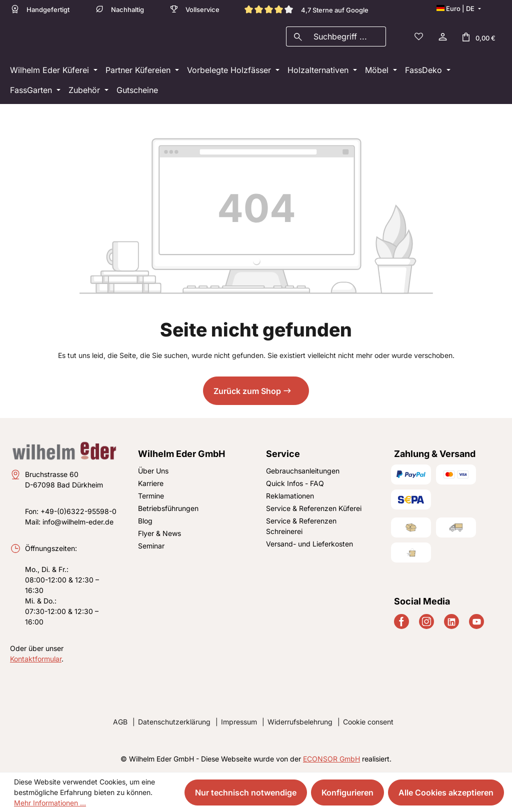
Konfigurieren (347, 792)
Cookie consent (368, 722)
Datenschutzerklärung (174, 722)
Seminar (151, 546)
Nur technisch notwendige (246, 792)
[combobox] (347, 38)
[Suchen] (298, 38)
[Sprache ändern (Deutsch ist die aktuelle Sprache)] (458, 8)
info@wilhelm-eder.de (78, 522)
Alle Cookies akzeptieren (446, 792)
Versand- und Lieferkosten (309, 544)
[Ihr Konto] (442, 38)
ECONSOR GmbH (331, 759)
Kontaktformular (36, 659)
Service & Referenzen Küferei (314, 508)
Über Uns (153, 471)
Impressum (239, 722)
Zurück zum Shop (247, 394)
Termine (151, 496)
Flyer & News (159, 533)
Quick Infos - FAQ (295, 483)
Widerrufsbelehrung (300, 722)
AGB (120, 722)
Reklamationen (290, 496)
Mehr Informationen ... (50, 803)
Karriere (151, 483)
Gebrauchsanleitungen (303, 471)
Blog (145, 521)
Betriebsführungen (168, 508)
